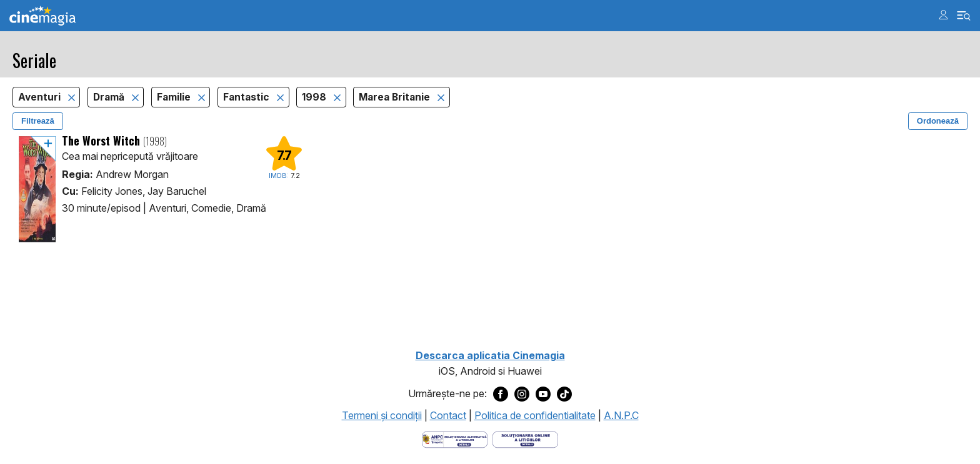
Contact (448, 415)
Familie (175, 97)
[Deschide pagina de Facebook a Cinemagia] (501, 394)
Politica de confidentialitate (535, 415)
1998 (315, 97)
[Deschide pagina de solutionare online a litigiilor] (525, 438)
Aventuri (41, 97)
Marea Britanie (396, 97)
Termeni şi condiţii (382, 415)
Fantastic (247, 97)
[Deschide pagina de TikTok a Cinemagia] (564, 394)
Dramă (110, 97)
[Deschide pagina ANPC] (455, 438)
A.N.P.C (621, 415)
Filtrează (38, 121)
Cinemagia (42, 16)
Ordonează (938, 121)
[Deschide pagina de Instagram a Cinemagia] (522, 394)
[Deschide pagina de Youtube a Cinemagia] (543, 394)
